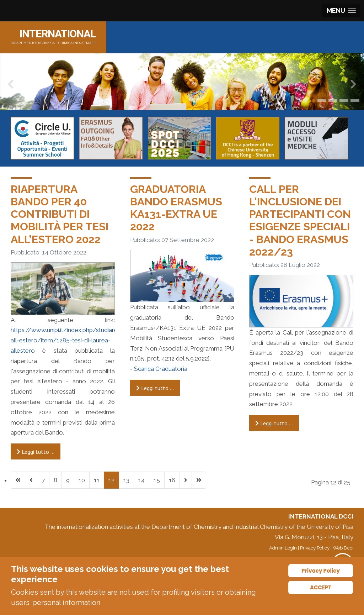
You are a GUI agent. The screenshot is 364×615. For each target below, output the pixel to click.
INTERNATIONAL (58, 34)
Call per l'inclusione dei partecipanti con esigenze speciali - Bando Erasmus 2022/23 (300, 220)
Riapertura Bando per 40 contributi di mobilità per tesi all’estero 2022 (60, 214)
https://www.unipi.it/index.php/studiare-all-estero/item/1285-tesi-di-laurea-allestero (65, 340)
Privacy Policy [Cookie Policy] (321, 571)
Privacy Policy (315, 548)
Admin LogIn (283, 548)
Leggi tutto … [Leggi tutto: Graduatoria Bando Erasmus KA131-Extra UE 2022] (155, 388)
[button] (314, 100)
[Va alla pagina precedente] (31, 480)
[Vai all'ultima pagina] (199, 480)
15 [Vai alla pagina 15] (157, 480)
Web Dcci (343, 548)
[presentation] (11, 85)
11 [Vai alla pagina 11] (97, 480)
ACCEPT (321, 587)
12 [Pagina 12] (111, 480)
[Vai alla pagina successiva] (186, 480)
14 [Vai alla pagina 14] (141, 480)
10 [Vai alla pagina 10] (82, 480)
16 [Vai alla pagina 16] (172, 480)
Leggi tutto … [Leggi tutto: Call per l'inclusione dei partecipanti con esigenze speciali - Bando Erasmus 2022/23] (274, 423)
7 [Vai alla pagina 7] (43, 480)
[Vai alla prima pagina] (18, 480)
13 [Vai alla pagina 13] (126, 480)
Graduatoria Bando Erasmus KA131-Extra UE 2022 (176, 208)
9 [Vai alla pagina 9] (68, 480)
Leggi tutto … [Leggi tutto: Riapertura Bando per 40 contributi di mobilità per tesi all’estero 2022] (36, 452)
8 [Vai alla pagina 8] (55, 480)
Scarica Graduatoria (161, 369)
